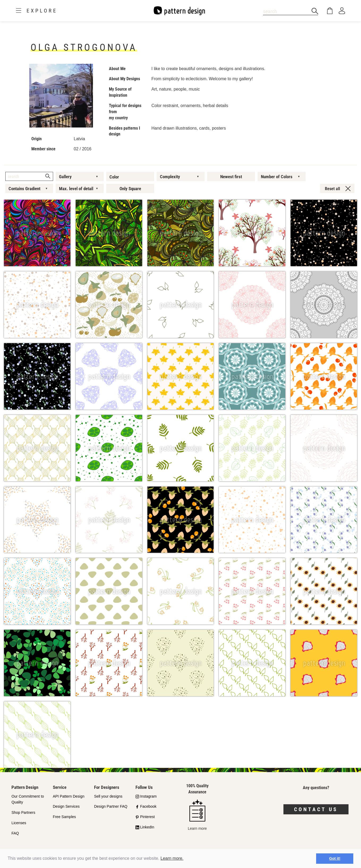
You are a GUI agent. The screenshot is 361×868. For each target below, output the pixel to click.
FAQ (15, 833)
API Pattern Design (69, 796)
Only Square (130, 189)
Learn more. (172, 858)
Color (114, 177)
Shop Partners (23, 812)
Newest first (231, 177)
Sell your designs (108, 796)
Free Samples (64, 817)
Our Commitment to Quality (28, 799)
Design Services (66, 806)
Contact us (316, 809)
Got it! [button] (335, 858)
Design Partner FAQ (111, 806)
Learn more (197, 815)
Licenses (19, 823)
